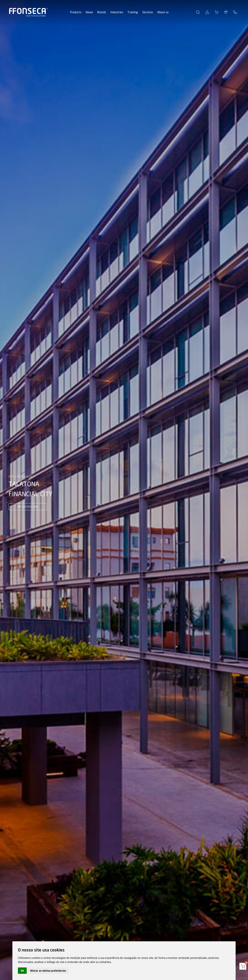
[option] (124, 490)
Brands (102, 12)
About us (163, 12)
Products (76, 12)
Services (148, 12)
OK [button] (22, 971)
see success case (28, 507)
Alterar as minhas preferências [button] (48, 971)
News (89, 12)
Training (133, 12)
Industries (117, 12)
